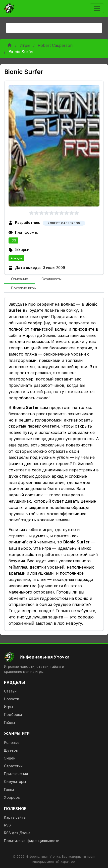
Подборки (13, 715)
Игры (25, 45)
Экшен (10, 758)
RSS (7, 825)
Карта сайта (15, 817)
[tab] (19, 279)
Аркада (16, 258)
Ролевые (12, 742)
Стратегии (13, 766)
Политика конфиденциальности (32, 841)
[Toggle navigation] (97, 8)
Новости (12, 699)
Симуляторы (15, 782)
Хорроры (12, 797)
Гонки (9, 790)
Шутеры (11, 750)
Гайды (9, 723)
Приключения (16, 774)
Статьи (10, 691)
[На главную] (54, 657)
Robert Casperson (55, 45)
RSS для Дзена (17, 833)
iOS (13, 240)
